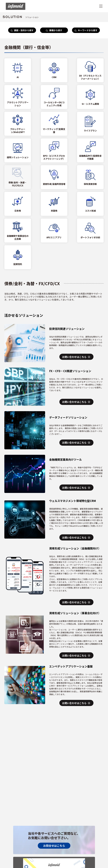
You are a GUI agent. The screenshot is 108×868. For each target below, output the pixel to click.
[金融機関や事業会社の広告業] (18, 231)
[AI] (18, 70)
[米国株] (54, 204)
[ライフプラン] (90, 124)
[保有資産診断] (90, 177)
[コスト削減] (90, 204)
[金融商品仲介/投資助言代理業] (90, 150)
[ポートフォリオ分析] (90, 231)
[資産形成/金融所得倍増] (54, 177)
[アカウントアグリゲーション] (18, 97)
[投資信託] (18, 257)
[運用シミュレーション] (18, 150)
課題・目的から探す (22, 30)
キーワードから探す (86, 30)
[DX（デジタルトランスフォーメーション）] (90, 70)
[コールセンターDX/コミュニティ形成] (54, 97)
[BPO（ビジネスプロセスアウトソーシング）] (54, 150)
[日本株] (18, 204)
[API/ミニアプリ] (54, 231)
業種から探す (54, 30)
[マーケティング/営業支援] (54, 124)
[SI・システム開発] (90, 97)
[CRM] (54, 70)
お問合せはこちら (54, 846)
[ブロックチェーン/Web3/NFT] (18, 124)
